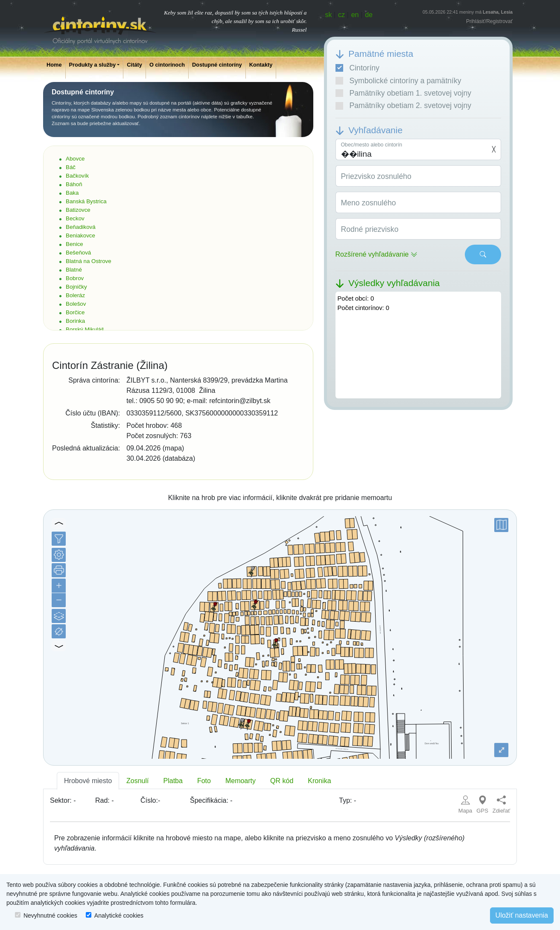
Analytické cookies (119, 915)
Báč (71, 167)
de (369, 15)
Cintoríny (357, 68)
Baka (72, 193)
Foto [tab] (204, 781)
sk (329, 15)
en (355, 15)
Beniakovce (80, 235)
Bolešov (76, 304)
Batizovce (78, 210)
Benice (74, 244)
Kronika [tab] (319, 781)
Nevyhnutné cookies (50, 915)
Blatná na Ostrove (89, 261)
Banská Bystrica (86, 201)
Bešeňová (78, 253)
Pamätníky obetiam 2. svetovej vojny (404, 105)
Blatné (74, 270)
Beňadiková (81, 227)
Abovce (75, 159)
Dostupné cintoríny (217, 65)
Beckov (75, 218)
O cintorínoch (167, 65)
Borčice (75, 312)
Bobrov (75, 278)
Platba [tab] (173, 781)
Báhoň (74, 184)
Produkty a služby (93, 65)
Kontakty (261, 65)
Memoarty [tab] (241, 781)
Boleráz (75, 295)
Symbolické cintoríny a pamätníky (398, 81)
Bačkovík (77, 176)
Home (54, 65)
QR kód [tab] (282, 781)
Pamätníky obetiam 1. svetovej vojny (404, 93)
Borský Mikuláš (85, 329)
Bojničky (76, 287)
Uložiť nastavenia (522, 915)
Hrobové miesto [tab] (88, 781)
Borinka (75, 321)
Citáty (134, 65)
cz (341, 15)
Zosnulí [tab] (137, 781)
